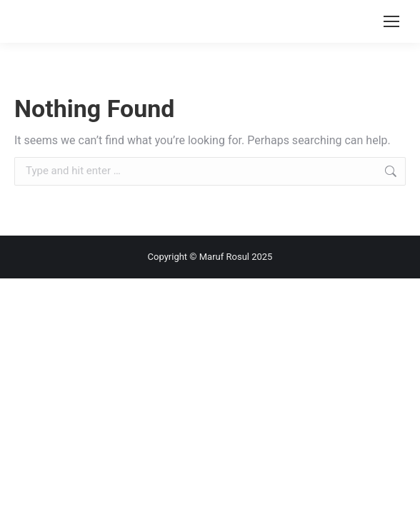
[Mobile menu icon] (391, 21)
